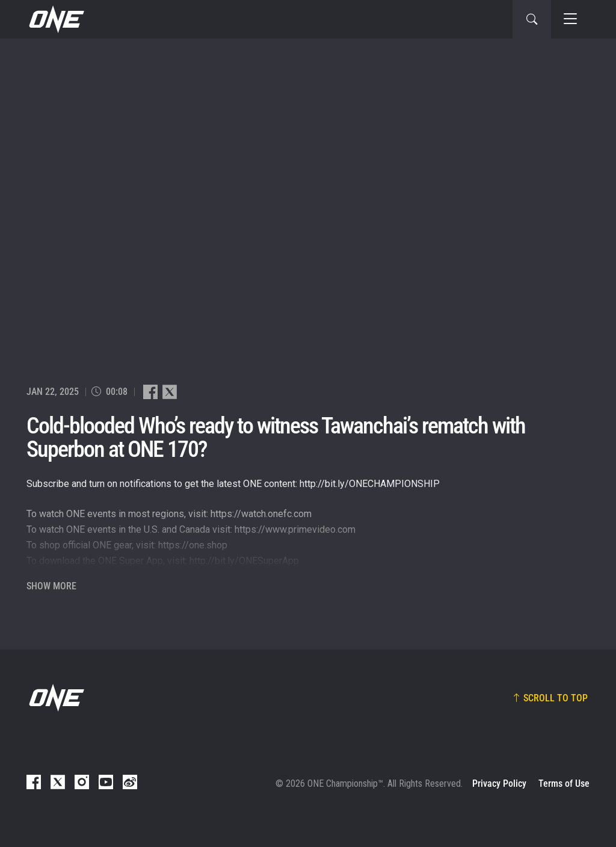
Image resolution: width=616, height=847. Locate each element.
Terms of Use (564, 783)
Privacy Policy (499, 783)
